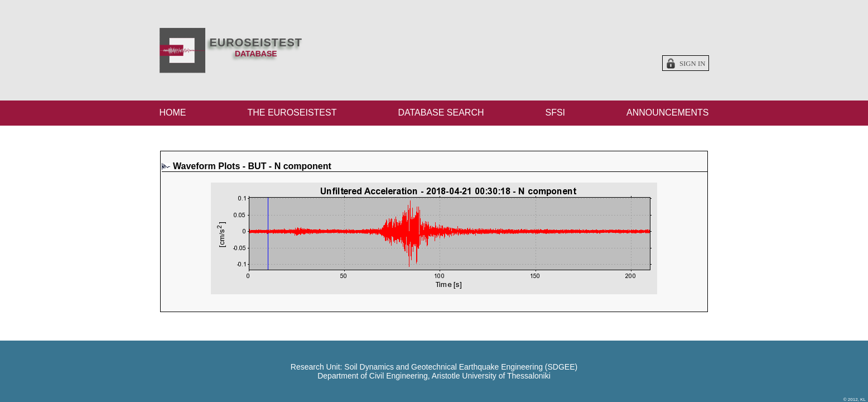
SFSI (555, 113)
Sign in (693, 64)
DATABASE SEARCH (441, 113)
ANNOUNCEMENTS (668, 113)
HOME (173, 113)
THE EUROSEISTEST (292, 113)
